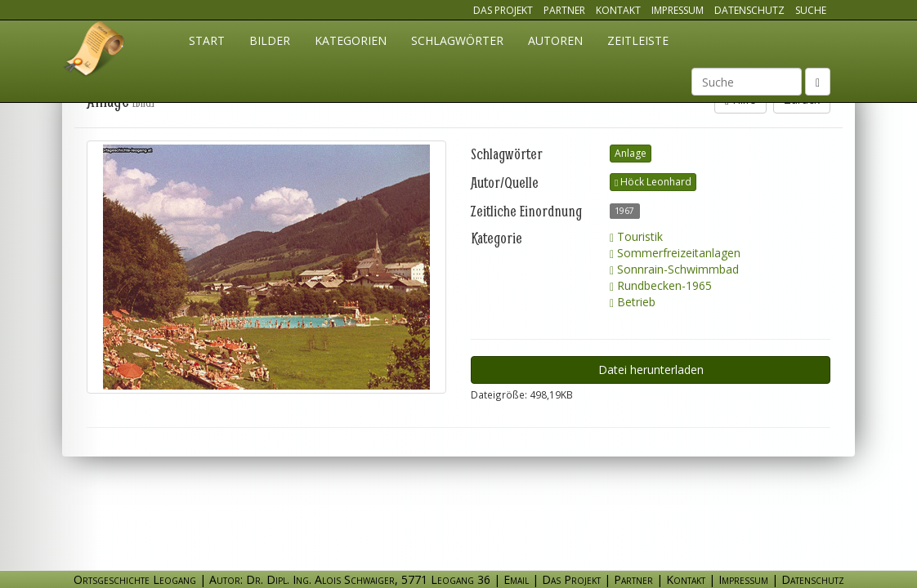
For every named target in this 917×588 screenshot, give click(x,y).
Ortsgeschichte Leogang (95, 51)
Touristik (636, 236)
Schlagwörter (457, 40)
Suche (811, 10)
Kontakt (618, 10)
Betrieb (633, 302)
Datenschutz (749, 10)
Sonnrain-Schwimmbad (674, 269)
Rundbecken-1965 (661, 285)
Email (516, 579)
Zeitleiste (638, 40)
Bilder (270, 40)
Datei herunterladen (651, 370)
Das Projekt (503, 10)
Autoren (555, 40)
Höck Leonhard (653, 182)
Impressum (678, 10)
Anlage (631, 153)
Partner (564, 10)
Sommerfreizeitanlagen (675, 253)
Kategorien (351, 40)
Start (207, 40)
